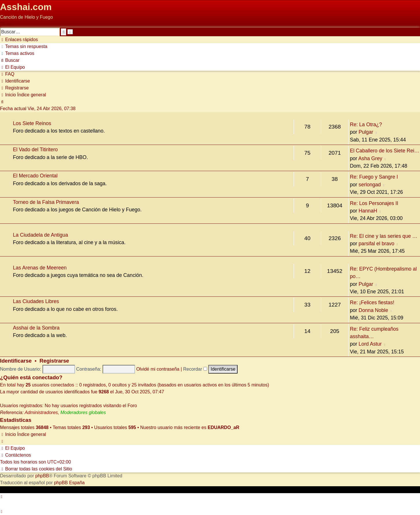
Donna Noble (373, 310)
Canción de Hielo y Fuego (33, 115)
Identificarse (16, 361)
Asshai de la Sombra (36, 328)
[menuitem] (24, 46)
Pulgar (366, 132)
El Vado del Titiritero (35, 150)
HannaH (368, 211)
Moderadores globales (83, 412)
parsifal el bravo (376, 244)
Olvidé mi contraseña (158, 369)
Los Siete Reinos (32, 123)
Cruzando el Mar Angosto (35, 260)
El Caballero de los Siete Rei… (385, 151)
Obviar (7, 24)
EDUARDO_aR (224, 427)
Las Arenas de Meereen (40, 268)
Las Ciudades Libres (36, 301)
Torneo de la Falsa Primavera (46, 202)
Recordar (195, 369)
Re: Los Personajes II (374, 203)
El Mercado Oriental (35, 176)
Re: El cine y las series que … (384, 236)
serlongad (370, 185)
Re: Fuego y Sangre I (374, 177)
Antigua (10, 227)
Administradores (41, 412)
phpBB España (69, 483)
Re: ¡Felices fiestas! (372, 303)
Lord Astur (370, 344)
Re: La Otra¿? (366, 125)
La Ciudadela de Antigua (41, 235)
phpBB (42, 476)
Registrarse (54, 361)
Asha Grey (370, 158)
